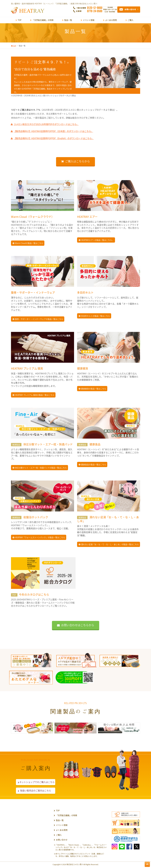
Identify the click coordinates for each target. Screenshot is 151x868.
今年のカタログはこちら (30, 595)
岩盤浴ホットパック (35, 517)
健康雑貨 (83, 368)
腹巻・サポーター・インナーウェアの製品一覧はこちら (39, 319)
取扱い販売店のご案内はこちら (36, 790)
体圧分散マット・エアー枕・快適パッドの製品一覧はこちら (41, 468)
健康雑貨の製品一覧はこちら (94, 389)
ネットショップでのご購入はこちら (36, 782)
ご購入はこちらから (77, 161)
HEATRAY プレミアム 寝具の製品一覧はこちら (35, 395)
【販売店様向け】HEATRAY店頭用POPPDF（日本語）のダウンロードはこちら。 (53, 131)
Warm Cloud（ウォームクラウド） (33, 217)
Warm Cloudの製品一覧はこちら (29, 243)
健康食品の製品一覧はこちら (94, 464)
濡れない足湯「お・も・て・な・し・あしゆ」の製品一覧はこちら (110, 544)
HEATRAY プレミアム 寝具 (27, 368)
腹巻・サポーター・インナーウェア (33, 293)
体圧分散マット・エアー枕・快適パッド (48, 444)
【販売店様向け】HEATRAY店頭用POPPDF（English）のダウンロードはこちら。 (54, 138)
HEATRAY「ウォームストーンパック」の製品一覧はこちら (40, 537)
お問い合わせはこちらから (78, 625)
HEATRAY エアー (87, 217)
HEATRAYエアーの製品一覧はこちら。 (97, 240)
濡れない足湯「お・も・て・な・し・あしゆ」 (108, 519)
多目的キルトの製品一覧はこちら (95, 316)
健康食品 (95, 444)
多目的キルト (85, 293)
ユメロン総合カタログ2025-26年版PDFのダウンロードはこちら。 (46, 124)
